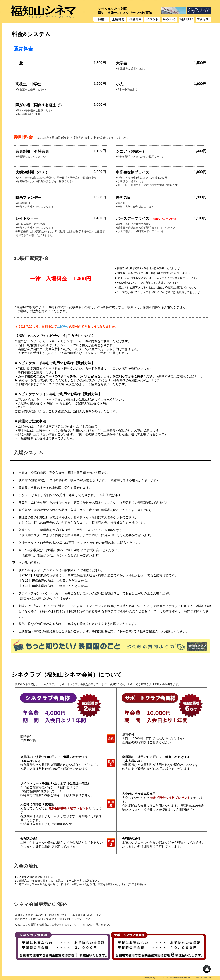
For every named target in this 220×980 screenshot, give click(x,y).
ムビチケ (63, 327)
